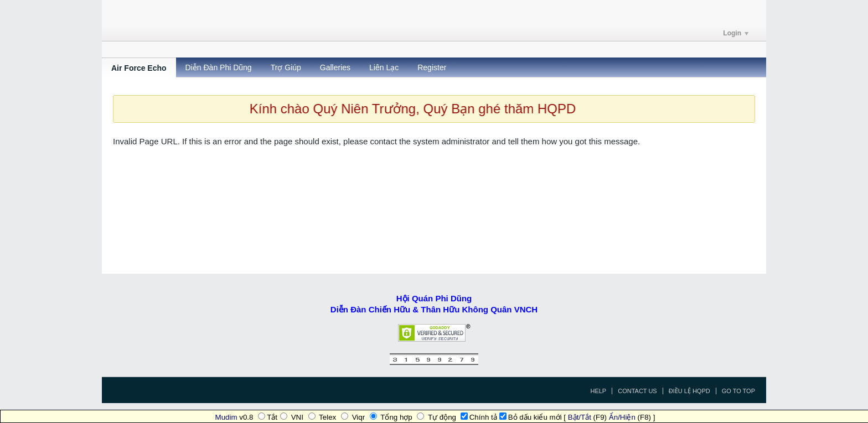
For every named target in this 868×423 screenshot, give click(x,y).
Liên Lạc (384, 67)
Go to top (738, 391)
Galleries (335, 67)
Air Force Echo (139, 68)
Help (598, 391)
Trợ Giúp (286, 67)
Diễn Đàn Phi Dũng (219, 67)
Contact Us (637, 391)
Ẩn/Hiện (622, 417)
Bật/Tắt (580, 417)
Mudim (226, 417)
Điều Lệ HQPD (689, 391)
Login (736, 33)
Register (432, 67)
